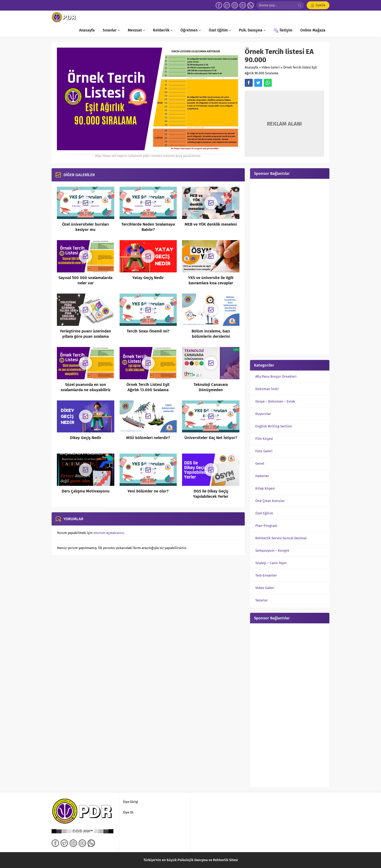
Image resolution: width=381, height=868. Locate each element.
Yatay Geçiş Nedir (148, 278)
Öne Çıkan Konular (270, 501)
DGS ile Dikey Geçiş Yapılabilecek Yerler (211, 494)
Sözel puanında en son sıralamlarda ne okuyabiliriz (86, 387)
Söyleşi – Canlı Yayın (271, 563)
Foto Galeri (264, 451)
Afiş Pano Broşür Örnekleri (276, 376)
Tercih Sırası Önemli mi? (148, 331)
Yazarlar (262, 600)
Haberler (262, 476)
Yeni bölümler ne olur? (148, 491)
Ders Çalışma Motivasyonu (86, 491)
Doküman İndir (267, 389)
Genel (260, 463)
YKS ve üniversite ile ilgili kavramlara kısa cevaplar (211, 280)
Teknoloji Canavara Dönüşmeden (211, 387)
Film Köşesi (264, 439)
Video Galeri (271, 67)
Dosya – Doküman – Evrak (275, 401)
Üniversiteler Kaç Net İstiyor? (211, 438)
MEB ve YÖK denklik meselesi (211, 224)
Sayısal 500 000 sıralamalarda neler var (85, 280)
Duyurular (263, 414)
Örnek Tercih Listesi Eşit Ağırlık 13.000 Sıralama (148, 387)
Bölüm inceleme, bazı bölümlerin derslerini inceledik (211, 336)
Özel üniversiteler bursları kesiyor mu (86, 227)
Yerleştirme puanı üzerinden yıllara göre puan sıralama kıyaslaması (85, 336)
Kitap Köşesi (265, 488)
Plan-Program (266, 526)
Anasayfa (251, 67)
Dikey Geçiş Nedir (86, 438)
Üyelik (321, 5)
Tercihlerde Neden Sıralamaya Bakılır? (148, 227)
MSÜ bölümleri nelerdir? (148, 438)
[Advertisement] (290, 266)
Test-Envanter (266, 575)
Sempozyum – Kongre (272, 551)
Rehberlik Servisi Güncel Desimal (281, 538)
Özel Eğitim (264, 513)
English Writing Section (274, 426)
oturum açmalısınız (109, 533)
